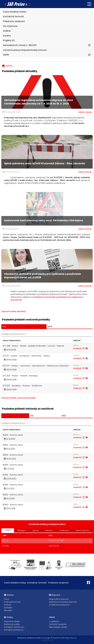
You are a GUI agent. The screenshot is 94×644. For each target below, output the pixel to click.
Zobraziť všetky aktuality (14, 311)
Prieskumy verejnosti (58, 583)
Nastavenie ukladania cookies (29, 638)
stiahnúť (79, 348)
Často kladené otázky (15, 583)
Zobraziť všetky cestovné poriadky (18, 398)
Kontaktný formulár (37, 583)
